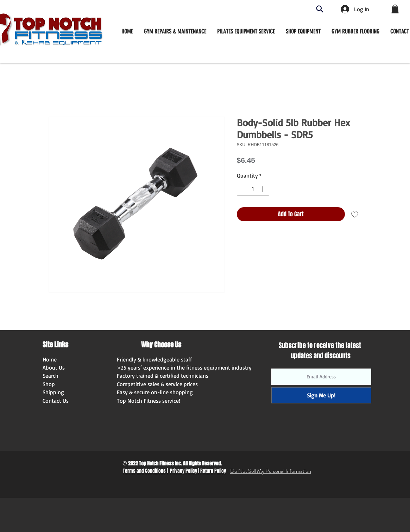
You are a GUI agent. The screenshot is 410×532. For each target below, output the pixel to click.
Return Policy (213, 471)
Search (51, 376)
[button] (303, 31)
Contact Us (56, 401)
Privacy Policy (184, 471)
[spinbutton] (253, 189)
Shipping (53, 392)
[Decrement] (243, 189)
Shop (49, 384)
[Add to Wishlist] (355, 214)
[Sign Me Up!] (321, 395)
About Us (54, 367)
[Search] (320, 9)
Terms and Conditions (144, 471)
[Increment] (263, 189)
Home (50, 359)
